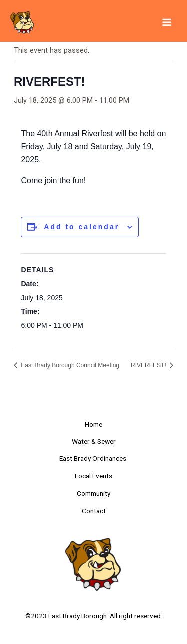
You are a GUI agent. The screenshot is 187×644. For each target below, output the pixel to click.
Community (93, 493)
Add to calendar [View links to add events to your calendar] (82, 227)
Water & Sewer (94, 441)
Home (93, 424)
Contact (94, 511)
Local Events (93, 476)
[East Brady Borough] (22, 22)
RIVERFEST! (149, 365)
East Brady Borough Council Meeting (69, 365)
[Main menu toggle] (167, 22)
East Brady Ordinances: (93, 458)
